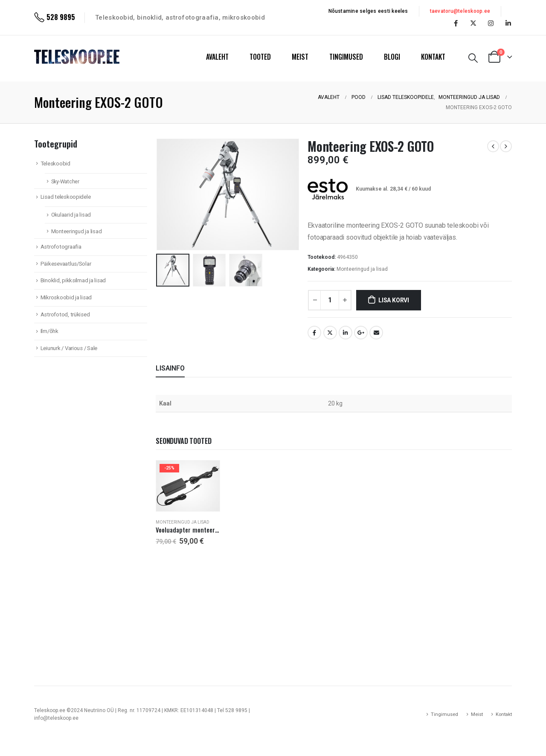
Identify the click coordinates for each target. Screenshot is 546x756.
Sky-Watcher (65, 181)
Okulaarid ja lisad (71, 215)
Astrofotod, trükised (65, 314)
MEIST (300, 57)
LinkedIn (346, 333)
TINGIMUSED (346, 57)
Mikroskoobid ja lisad (66, 297)
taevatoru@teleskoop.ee (460, 11)
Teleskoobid (55, 164)
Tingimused (444, 714)
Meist (477, 714)
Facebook (314, 333)
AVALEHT (217, 57)
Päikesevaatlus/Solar (66, 264)
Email (376, 333)
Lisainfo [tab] (170, 368)
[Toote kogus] (330, 300)
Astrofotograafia (61, 247)
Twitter (330, 333)
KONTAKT (433, 57)
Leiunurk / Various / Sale (69, 348)
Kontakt (504, 714)
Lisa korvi (394, 300)
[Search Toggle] (473, 58)
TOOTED (260, 57)
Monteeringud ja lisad (362, 269)
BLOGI (392, 57)
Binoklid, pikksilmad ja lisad (73, 280)
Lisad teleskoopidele (66, 197)
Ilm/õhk (49, 331)
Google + (361, 333)
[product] (188, 486)
